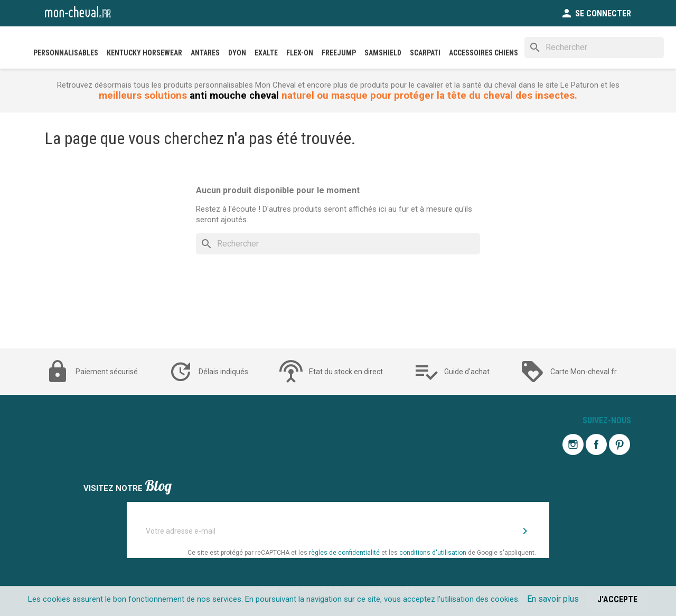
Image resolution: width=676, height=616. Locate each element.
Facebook (596, 444)
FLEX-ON (300, 53)
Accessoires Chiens (483, 53)
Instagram (573, 444)
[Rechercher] (594, 48)
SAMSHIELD (383, 53)
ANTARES (205, 53)
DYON (237, 53)
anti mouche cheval (234, 96)
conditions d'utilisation (433, 553)
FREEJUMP (339, 53)
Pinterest (619, 444)
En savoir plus (553, 599)
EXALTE (266, 53)
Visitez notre (128, 487)
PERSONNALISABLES (66, 53)
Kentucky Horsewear (144, 53)
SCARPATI (425, 53)
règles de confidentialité (344, 553)
